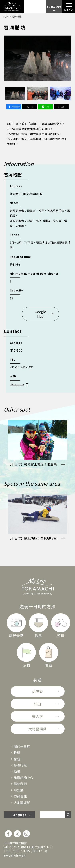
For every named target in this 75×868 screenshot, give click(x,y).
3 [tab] (56, 85)
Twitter (30, 107)
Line (45, 107)
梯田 (37, 704)
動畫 (17, 771)
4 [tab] (66, 85)
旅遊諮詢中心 (24, 778)
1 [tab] (36, 85)
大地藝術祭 (38, 729)
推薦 (17, 753)
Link (61, 107)
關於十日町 (22, 746)
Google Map (40, 314)
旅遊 (17, 759)
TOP (5, 16)
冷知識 (19, 790)
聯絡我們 (20, 784)
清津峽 (37, 691)
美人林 (37, 716)
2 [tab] (46, 85)
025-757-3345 (20, 851)
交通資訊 (20, 796)
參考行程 (20, 765)
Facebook (14, 107)
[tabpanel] (38, 58)
